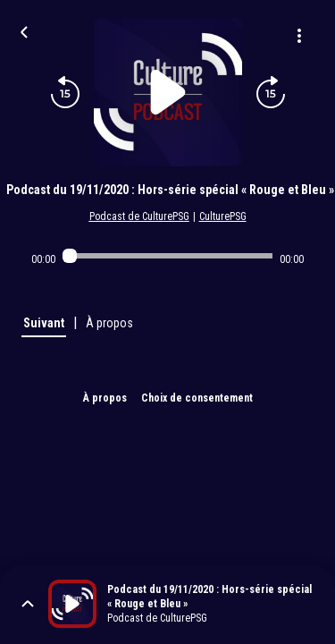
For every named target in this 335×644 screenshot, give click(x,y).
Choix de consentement (197, 398)
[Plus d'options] (299, 36)
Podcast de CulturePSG (139, 216)
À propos (105, 398)
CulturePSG (223, 216)
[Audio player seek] (167, 256)
